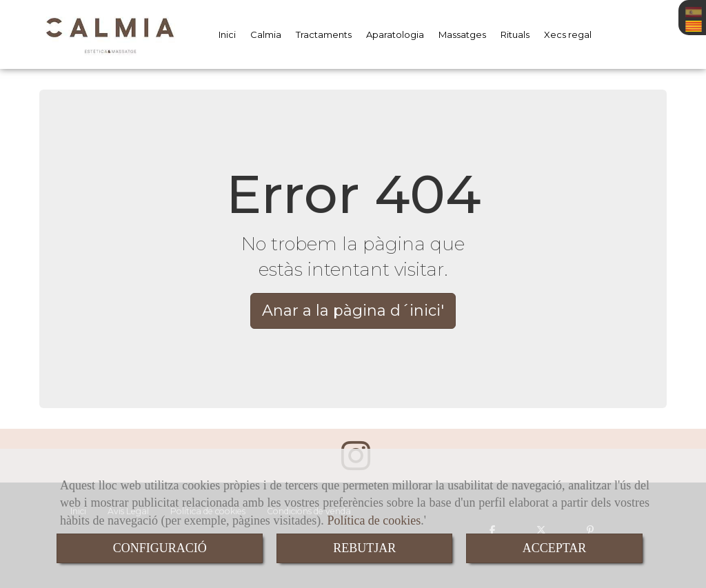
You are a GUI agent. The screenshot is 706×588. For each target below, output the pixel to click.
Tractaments (324, 34)
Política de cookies (374, 520)
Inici (227, 34)
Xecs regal (568, 34)
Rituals (515, 34)
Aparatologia (395, 34)
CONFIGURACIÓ (160, 548)
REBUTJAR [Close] (364, 548)
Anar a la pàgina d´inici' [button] (353, 311)
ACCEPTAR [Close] (555, 548)
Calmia (266, 34)
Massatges (462, 34)
